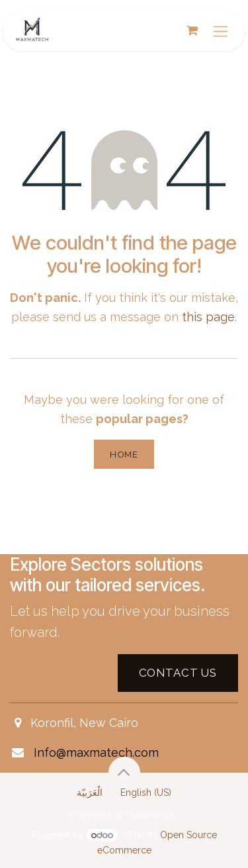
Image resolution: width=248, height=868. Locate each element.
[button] (124, 773)
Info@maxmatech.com (96, 752)
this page (208, 317)
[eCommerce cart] (192, 30)
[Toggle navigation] (221, 31)
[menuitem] (90, 793)
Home (124, 454)
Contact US (178, 673)
